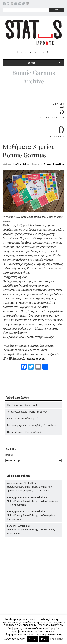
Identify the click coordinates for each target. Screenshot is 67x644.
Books (48, 164)
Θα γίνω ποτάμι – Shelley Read (22, 405)
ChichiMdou (23, 164)
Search (57, 10)
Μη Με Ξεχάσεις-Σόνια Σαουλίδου (24, 432)
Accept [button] (32, 639)
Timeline (58, 164)
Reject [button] (44, 639)
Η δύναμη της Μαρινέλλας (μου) (23, 419)
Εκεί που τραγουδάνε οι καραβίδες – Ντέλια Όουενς (33, 425)
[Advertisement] (33, 590)
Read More (56, 639)
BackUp (9, 455)
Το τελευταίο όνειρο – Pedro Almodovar (27, 412)
